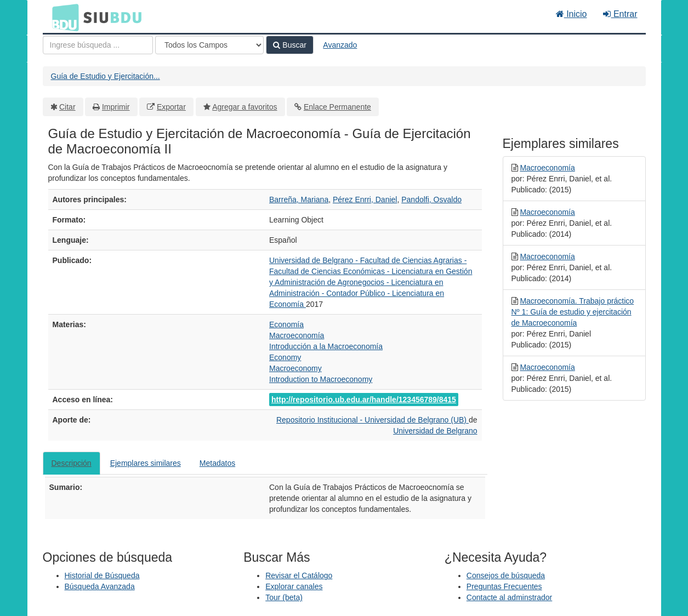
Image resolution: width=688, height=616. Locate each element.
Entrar (620, 14)
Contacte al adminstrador (509, 597)
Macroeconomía (297, 335)
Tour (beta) (284, 597)
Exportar (171, 107)
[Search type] (209, 45)
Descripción (72, 463)
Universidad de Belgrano (435, 431)
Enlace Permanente (337, 107)
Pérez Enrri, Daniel (365, 199)
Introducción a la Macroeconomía (326, 346)
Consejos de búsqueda (506, 575)
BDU (62, 17)
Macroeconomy (295, 368)
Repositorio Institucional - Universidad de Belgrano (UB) (373, 420)
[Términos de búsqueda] (98, 45)
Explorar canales (294, 586)
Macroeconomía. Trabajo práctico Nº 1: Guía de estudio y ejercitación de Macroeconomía (573, 312)
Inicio (572, 14)
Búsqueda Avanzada (100, 586)
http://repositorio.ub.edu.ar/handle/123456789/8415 (364, 400)
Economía (286, 324)
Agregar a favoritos (245, 107)
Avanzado (340, 45)
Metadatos (217, 463)
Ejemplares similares (146, 463)
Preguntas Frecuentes (504, 586)
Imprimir (116, 107)
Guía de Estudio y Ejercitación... (106, 76)
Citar (67, 107)
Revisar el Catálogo (299, 575)
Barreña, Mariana (299, 199)
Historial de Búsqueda (102, 575)
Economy (285, 357)
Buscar (289, 45)
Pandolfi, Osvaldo (431, 199)
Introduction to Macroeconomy (321, 379)
